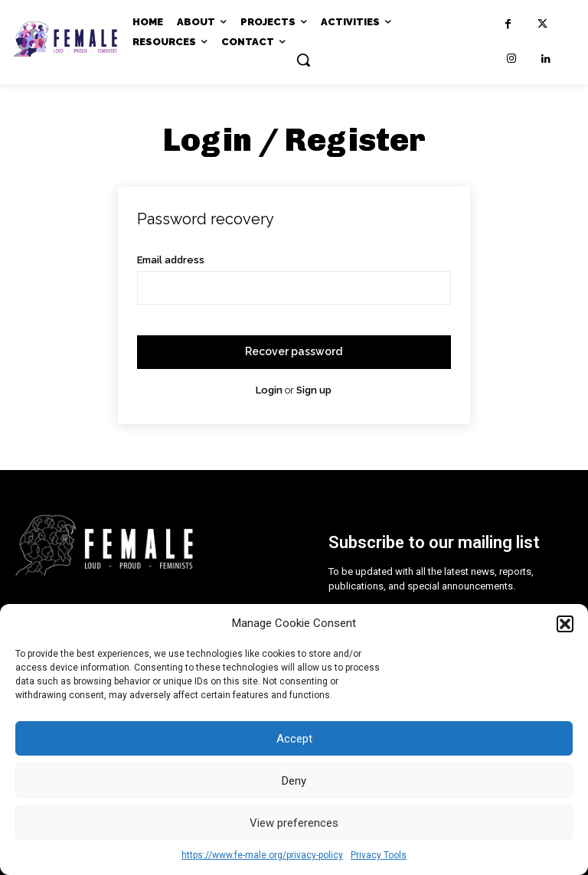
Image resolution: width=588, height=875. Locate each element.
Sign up (314, 390)
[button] (565, 624)
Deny (294, 781)
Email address (171, 260)
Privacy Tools (379, 855)
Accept (294, 739)
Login (269, 390)
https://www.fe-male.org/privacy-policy (262, 855)
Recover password (294, 351)
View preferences (294, 823)
